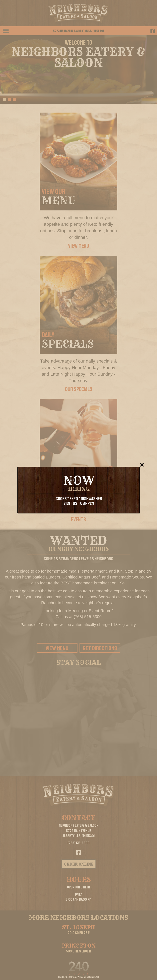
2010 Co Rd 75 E (79, 933)
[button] (153, 31)
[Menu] (6, 31)
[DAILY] (78, 305)
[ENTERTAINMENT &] (78, 448)
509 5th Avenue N (78, 951)
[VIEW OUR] (78, 161)
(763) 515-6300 (78, 843)
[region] (78, 70)
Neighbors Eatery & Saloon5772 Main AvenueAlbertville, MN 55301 (79, 831)
